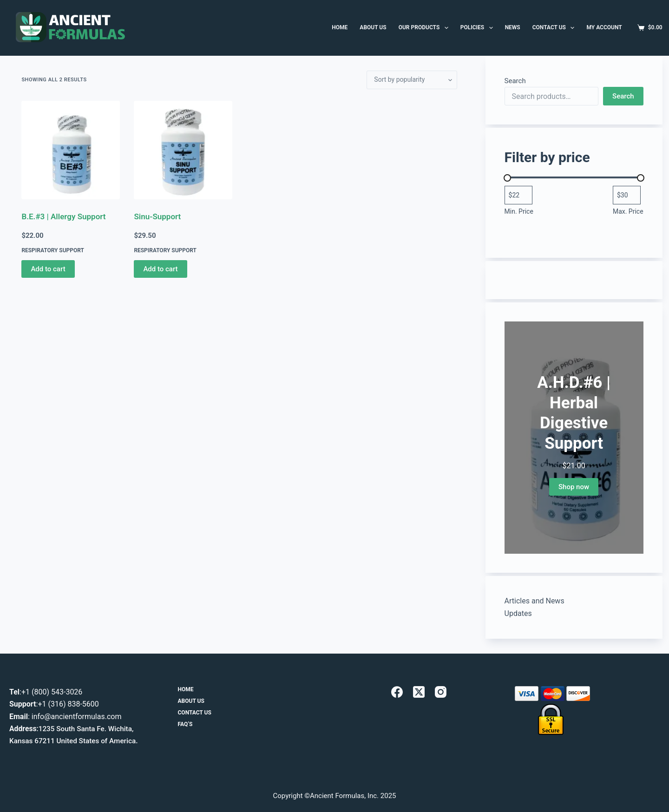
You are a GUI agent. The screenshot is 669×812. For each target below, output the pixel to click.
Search (515, 81)
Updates (518, 613)
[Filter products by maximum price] (627, 195)
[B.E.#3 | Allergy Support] (71, 150)
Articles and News (535, 601)
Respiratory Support (52, 250)
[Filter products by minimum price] (518, 195)
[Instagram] (441, 692)
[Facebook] (397, 692)
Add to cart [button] (48, 269)
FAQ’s (185, 725)
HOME (340, 27)
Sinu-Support (157, 216)
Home (186, 689)
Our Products (425, 28)
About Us (191, 701)
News (513, 27)
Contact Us (555, 28)
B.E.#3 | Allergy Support (63, 216)
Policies (479, 28)
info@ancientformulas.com (77, 717)
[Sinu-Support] (183, 150)
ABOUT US (373, 27)
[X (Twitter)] (419, 692)
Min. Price (519, 211)
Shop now (574, 487)
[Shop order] (412, 80)
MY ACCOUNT (604, 27)
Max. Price (628, 211)
